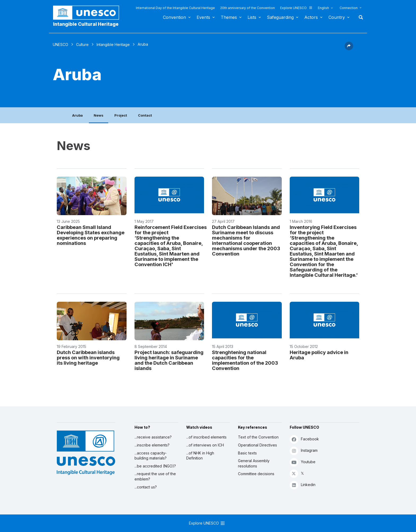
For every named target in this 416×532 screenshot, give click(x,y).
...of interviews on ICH (205, 445)
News (99, 115)
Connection (349, 8)
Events (203, 17)
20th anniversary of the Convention (248, 8)
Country (337, 17)
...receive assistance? (153, 437)
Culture (82, 44)
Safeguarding (280, 17)
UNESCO (60, 44)
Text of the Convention (258, 437)
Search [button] (359, 17)
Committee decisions (256, 474)
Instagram (304, 451)
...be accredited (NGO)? (155, 466)
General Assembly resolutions (254, 463)
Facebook (304, 439)
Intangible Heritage (113, 44)
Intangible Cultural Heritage (86, 24)
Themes (229, 17)
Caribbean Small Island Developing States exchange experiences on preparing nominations (91, 235)
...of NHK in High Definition (200, 456)
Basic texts (247, 453)
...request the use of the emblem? (155, 476)
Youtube (303, 462)
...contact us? (146, 487)
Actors (311, 17)
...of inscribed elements (206, 437)
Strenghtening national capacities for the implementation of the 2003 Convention (245, 360)
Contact (145, 115)
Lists (252, 17)
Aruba (77, 115)
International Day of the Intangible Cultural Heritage (175, 8)
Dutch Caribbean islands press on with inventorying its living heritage (88, 357)
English (323, 8)
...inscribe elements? (152, 445)
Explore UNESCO (296, 8)
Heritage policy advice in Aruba (319, 355)
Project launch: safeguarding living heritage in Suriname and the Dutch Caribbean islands (169, 360)
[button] (349, 49)
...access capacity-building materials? (151, 456)
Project (121, 115)
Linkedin (303, 485)
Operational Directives (257, 445)
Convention (174, 17)
